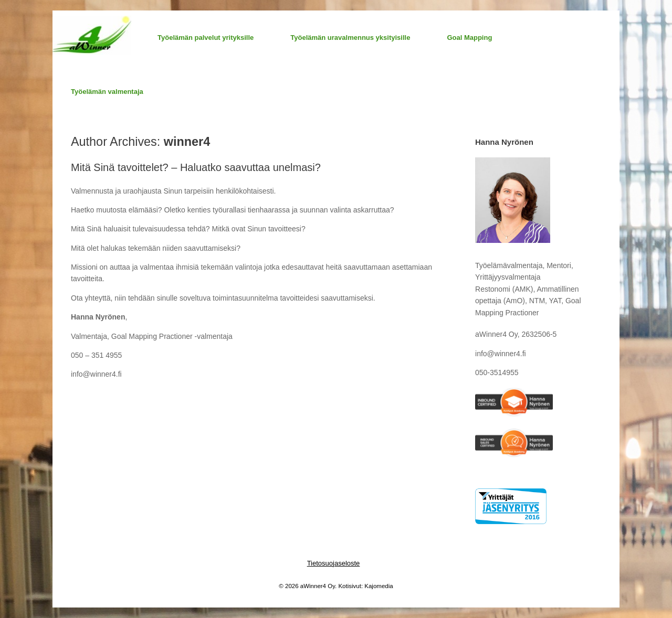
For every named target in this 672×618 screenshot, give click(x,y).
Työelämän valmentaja (107, 92)
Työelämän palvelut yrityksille (206, 38)
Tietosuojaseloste (334, 563)
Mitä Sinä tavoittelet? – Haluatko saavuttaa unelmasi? (196, 167)
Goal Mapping (469, 38)
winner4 (187, 142)
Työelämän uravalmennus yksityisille (350, 38)
